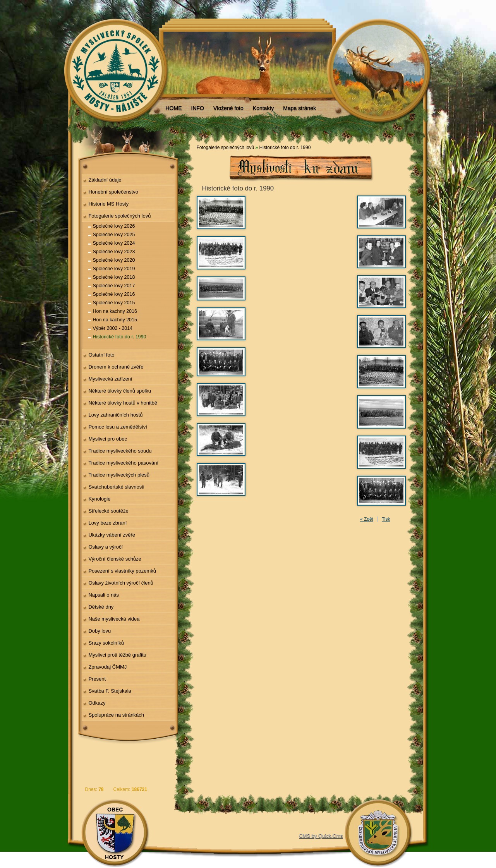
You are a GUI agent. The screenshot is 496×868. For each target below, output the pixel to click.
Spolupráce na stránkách (116, 715)
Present (97, 679)
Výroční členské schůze (115, 559)
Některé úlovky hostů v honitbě (123, 403)
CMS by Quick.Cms (321, 836)
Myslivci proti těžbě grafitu (117, 655)
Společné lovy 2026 (114, 226)
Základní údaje (105, 180)
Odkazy (97, 703)
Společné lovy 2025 (114, 235)
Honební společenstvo (113, 192)
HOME (174, 108)
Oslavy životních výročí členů (121, 583)
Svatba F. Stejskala (110, 691)
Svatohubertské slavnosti (116, 487)
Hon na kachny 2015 (115, 320)
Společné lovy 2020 (114, 260)
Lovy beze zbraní (107, 523)
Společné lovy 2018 (114, 277)
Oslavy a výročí (106, 547)
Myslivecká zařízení (110, 379)
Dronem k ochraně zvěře (116, 367)
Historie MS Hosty (108, 204)
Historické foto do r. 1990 (120, 337)
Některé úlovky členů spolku (120, 391)
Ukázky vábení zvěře (112, 535)
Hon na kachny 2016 (115, 311)
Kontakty (263, 108)
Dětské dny (101, 607)
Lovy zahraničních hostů (115, 415)
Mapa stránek (299, 108)
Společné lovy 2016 (114, 294)
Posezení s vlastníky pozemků (122, 571)
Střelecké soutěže (108, 511)
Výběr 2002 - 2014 (113, 328)
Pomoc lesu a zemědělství (118, 427)
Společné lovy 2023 (114, 252)
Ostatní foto (101, 355)
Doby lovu (100, 631)
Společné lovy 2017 (114, 286)
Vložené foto (228, 108)
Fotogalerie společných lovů (119, 216)
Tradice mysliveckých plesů (119, 475)
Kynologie (99, 499)
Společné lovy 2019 (114, 269)
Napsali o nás (104, 595)
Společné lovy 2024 (114, 243)
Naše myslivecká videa (114, 619)
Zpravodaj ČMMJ (107, 667)
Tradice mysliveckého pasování (123, 463)
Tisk (386, 519)
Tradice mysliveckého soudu (120, 451)
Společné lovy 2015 (114, 303)
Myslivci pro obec (108, 439)
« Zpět (367, 519)
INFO (198, 108)
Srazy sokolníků (106, 643)
